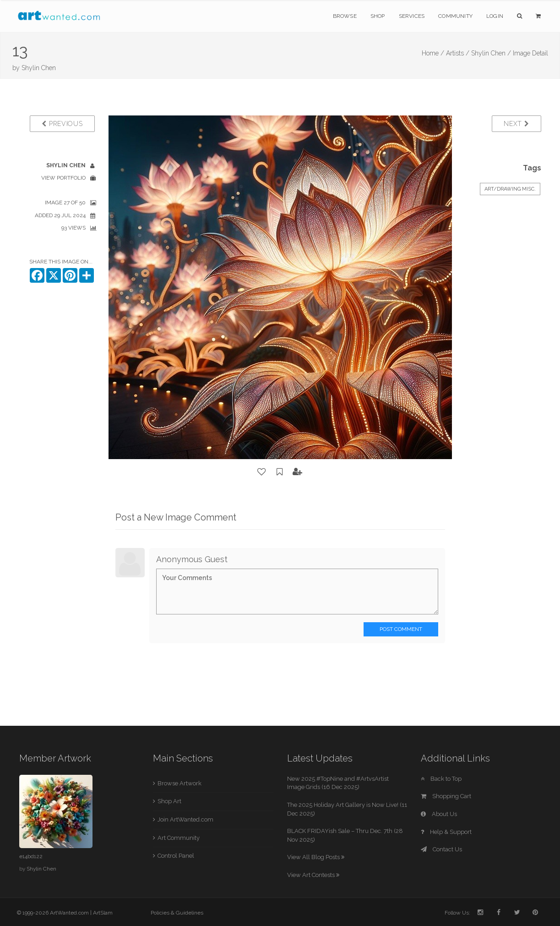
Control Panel (176, 856)
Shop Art (169, 801)
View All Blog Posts (316, 857)
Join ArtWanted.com (185, 819)
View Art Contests (313, 875)
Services (412, 16)
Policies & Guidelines (177, 913)
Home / (433, 53)
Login (495, 16)
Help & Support (446, 832)
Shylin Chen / (491, 53)
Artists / (458, 53)
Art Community (179, 838)
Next (516, 124)
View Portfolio (63, 178)
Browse (345, 16)
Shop (378, 16)
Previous (62, 124)
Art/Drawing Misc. (510, 189)
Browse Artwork (179, 783)
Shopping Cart (446, 796)
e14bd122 (31, 856)
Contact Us (441, 849)
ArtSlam (103, 913)
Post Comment (401, 629)
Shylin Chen (39, 68)
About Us (439, 814)
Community (455, 16)
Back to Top (441, 779)
